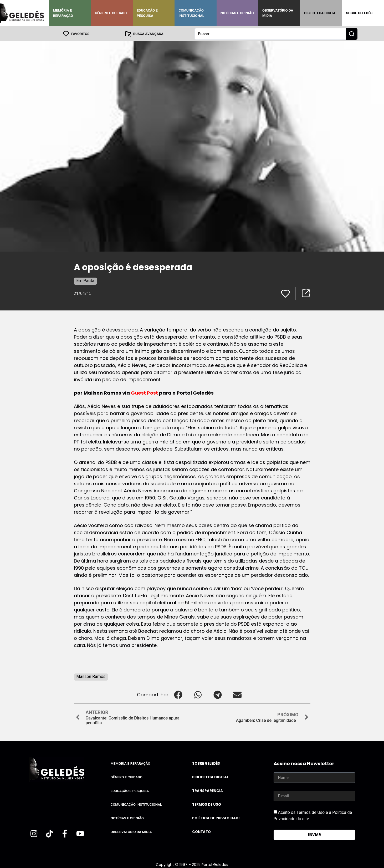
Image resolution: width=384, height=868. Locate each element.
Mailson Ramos (91, 676)
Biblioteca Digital (321, 13)
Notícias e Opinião (237, 13)
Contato (201, 832)
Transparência (208, 791)
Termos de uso (207, 804)
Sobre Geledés (359, 13)
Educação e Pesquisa (147, 13)
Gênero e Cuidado (111, 13)
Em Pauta (86, 280)
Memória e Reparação (63, 13)
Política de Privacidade (216, 818)
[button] (178, 694)
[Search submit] (352, 34)
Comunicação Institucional (191, 13)
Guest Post (144, 393)
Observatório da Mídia (278, 13)
